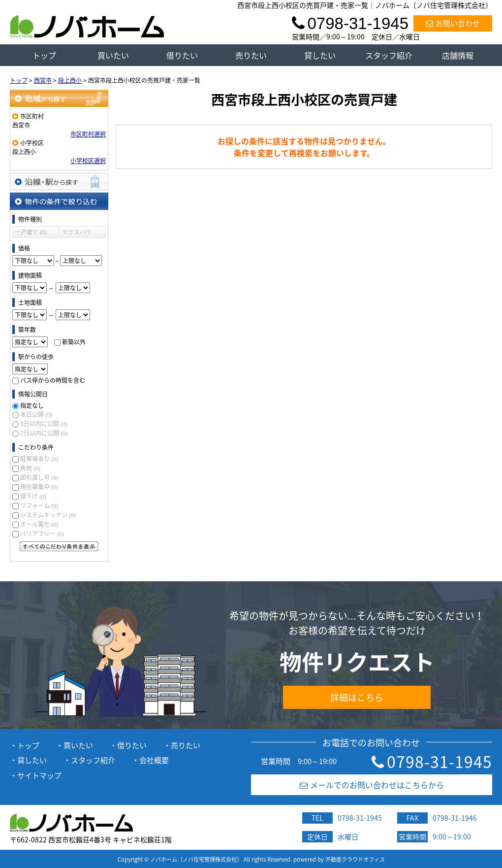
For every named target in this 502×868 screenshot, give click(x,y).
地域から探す (59, 98)
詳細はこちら (357, 697)
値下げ (33, 496)
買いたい (113, 55)
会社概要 (154, 760)
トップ (44, 55)
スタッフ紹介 (389, 55)
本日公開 (36, 414)
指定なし (32, 405)
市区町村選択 (88, 134)
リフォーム (39, 505)
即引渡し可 (39, 477)
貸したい (320, 55)
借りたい (182, 55)
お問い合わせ (453, 23)
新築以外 (74, 342)
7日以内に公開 (44, 433)
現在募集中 (39, 487)
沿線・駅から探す (59, 182)
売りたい (251, 55)
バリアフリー (42, 534)
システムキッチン (48, 515)
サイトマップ (39, 775)
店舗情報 (458, 55)
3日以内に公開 (44, 424)
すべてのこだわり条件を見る (59, 546)
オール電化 (39, 524)
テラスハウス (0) (77, 233)
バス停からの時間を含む (53, 380)
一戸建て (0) (31, 232)
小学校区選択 (88, 161)
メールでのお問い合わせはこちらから (372, 785)
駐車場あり (39, 459)
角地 (30, 468)
